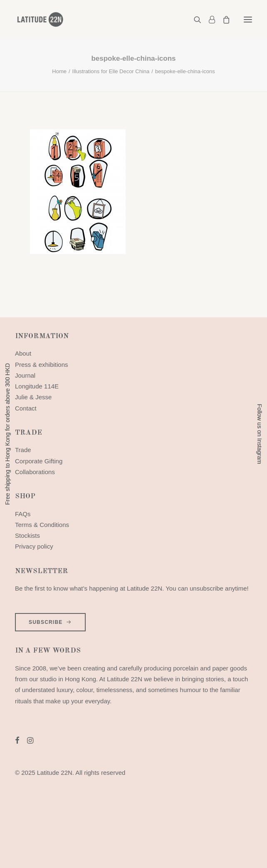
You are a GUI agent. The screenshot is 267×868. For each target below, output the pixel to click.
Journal (25, 375)
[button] (248, 20)
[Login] (208, 20)
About (23, 353)
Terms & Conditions (42, 525)
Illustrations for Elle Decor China (111, 71)
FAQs (23, 514)
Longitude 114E (37, 386)
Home (59, 71)
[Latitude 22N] (40, 20)
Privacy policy (34, 546)
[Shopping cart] (222, 20)
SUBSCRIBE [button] (50, 622)
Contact (26, 408)
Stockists (27, 535)
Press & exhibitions (42, 365)
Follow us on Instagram (260, 434)
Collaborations (35, 472)
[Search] (194, 20)
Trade (23, 450)
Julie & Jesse (33, 397)
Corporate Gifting (39, 461)
